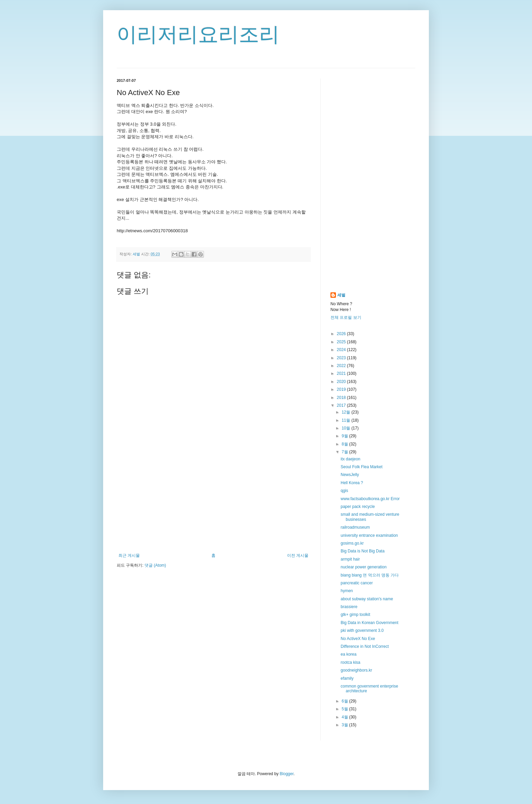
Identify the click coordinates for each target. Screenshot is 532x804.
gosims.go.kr (352, 543)
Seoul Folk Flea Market (362, 467)
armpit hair (350, 559)
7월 (345, 452)
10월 (347, 428)
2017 (342, 405)
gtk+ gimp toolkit (355, 615)
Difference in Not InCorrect (365, 646)
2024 (342, 350)
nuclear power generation (364, 567)
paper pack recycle (358, 507)
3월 (345, 725)
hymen (347, 591)
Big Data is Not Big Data (363, 551)
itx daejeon (350, 459)
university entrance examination (369, 535)
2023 (342, 358)
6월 (345, 701)
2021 (342, 373)
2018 (342, 398)
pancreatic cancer (357, 583)
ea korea (349, 654)
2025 (342, 342)
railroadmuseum (355, 527)
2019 (342, 389)
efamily (347, 678)
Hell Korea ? (352, 483)
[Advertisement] (213, 497)
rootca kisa (350, 662)
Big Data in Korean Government (369, 623)
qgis (344, 491)
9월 (345, 436)
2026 (342, 334)
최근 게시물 (129, 555)
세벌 (341, 295)
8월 (345, 444)
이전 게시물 (298, 555)
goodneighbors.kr (356, 670)
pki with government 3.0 (362, 631)
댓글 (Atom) (155, 565)
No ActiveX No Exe (358, 639)
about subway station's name (367, 599)
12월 (347, 412)
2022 (342, 366)
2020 (342, 382)
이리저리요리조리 (198, 34)
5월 (345, 709)
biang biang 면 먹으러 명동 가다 (370, 575)
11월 (347, 420)
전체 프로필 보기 (346, 317)
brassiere (349, 607)
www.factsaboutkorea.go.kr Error (370, 499)
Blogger (287, 774)
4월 (345, 717)
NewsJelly (350, 475)
